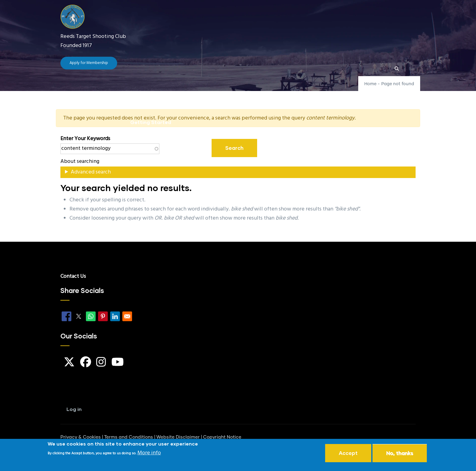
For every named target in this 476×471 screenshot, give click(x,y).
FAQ (246, 93)
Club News (212, 93)
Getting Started (151, 122)
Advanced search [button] (91, 172)
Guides (275, 93)
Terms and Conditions (129, 437)
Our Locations (319, 93)
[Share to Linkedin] (115, 316)
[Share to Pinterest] (103, 316)
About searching (80, 161)
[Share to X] (79, 316)
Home (137, 93)
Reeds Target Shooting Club (93, 37)
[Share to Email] (127, 316)
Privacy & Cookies (81, 437)
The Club (171, 93)
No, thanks (400, 454)
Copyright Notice (222, 437)
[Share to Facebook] (66, 316)
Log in (74, 409)
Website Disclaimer (178, 437)
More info (149, 454)
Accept (348, 454)
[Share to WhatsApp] (91, 316)
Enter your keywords (85, 139)
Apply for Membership (89, 63)
